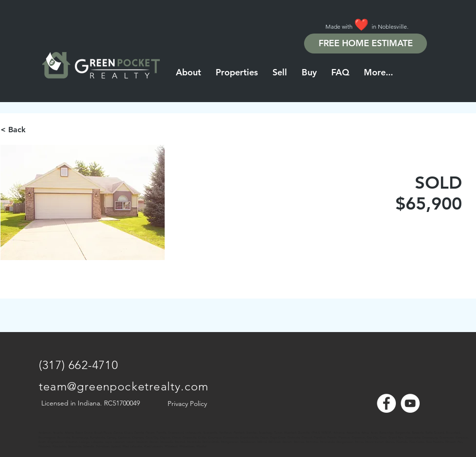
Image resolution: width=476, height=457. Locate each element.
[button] (378, 72)
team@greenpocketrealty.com (124, 386)
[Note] (48, 428)
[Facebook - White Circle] (386, 403)
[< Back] (35, 130)
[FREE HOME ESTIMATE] (365, 44)
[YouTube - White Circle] (410, 403)
